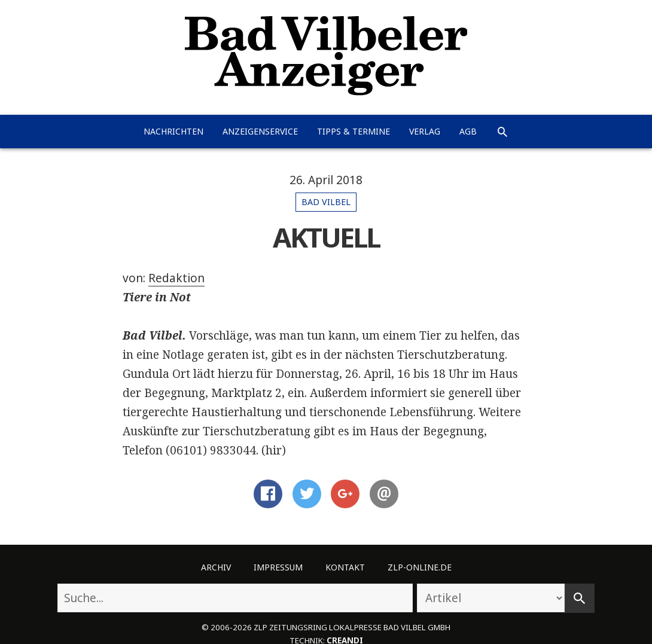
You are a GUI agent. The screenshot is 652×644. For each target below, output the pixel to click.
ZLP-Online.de (420, 567)
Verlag (425, 131)
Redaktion (176, 278)
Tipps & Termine (354, 131)
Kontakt (345, 567)
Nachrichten (173, 131)
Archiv (216, 567)
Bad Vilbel (326, 202)
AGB (468, 131)
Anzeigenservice (260, 131)
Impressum (278, 567)
